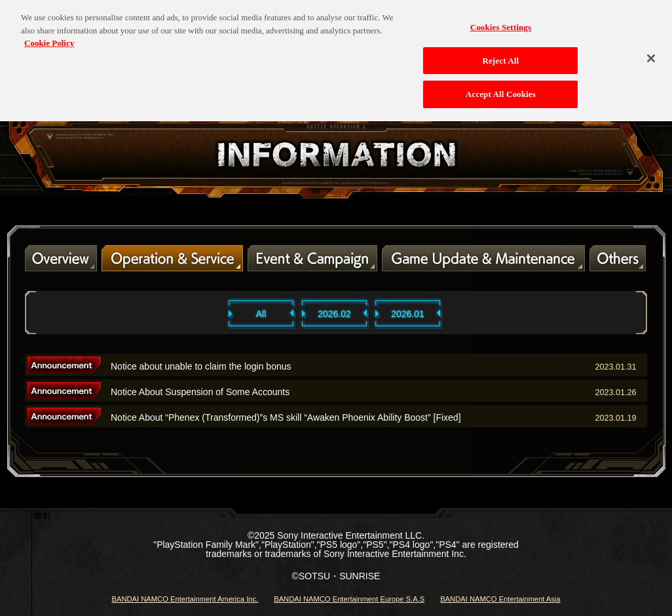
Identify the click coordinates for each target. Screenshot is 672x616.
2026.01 (408, 314)
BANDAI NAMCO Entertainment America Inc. (185, 599)
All (261, 314)
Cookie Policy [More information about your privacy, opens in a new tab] (49, 36)
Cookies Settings (501, 21)
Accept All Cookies (501, 87)
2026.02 (334, 314)
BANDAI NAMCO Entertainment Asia (500, 599)
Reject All (500, 54)
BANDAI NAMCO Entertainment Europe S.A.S (349, 599)
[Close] (651, 52)
